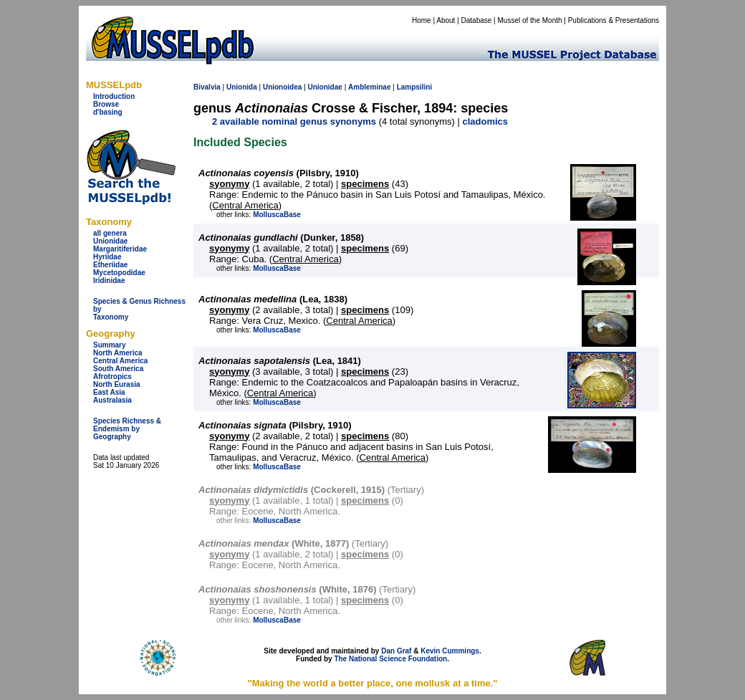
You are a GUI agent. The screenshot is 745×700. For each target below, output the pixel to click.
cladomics (485, 121)
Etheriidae (110, 265)
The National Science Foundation (390, 659)
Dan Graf (396, 651)
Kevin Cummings (450, 651)
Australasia (112, 400)
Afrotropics (112, 377)
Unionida (242, 87)
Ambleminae (369, 87)
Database (477, 20)
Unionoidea (282, 87)
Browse (106, 104)
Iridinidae (109, 281)
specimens (365, 184)
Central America (120, 361)
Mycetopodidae (119, 273)
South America (118, 369)
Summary (110, 345)
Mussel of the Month (530, 20)
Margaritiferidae (120, 249)
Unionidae (110, 241)
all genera (110, 233)
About (446, 20)
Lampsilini (414, 87)
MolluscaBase (277, 215)
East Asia (109, 392)
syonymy (229, 184)
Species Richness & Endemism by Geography (127, 429)
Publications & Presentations (614, 20)
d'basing (108, 112)
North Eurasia (117, 384)
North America (118, 353)
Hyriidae (107, 257)
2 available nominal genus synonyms (294, 121)
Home (422, 20)
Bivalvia (207, 87)
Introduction (114, 96)
